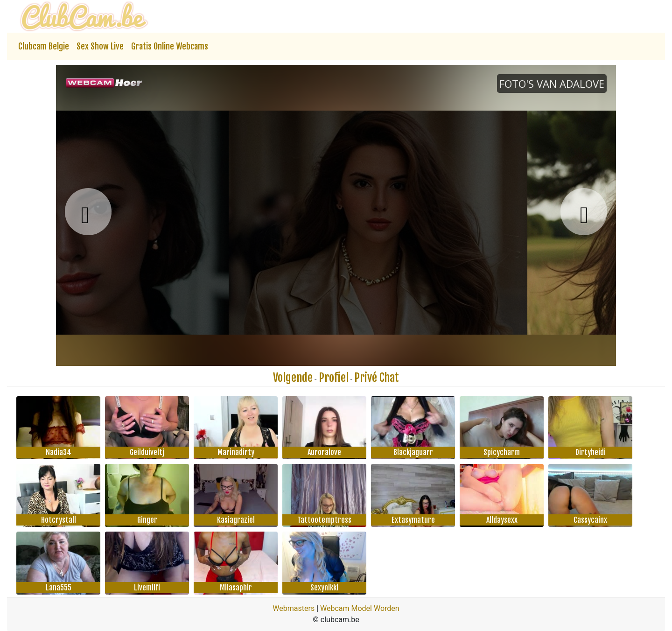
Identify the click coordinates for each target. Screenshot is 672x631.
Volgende (293, 378)
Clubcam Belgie (44, 46)
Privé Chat (377, 378)
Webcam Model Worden (360, 608)
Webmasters (294, 608)
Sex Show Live (100, 46)
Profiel (334, 378)
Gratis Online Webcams (170, 46)
